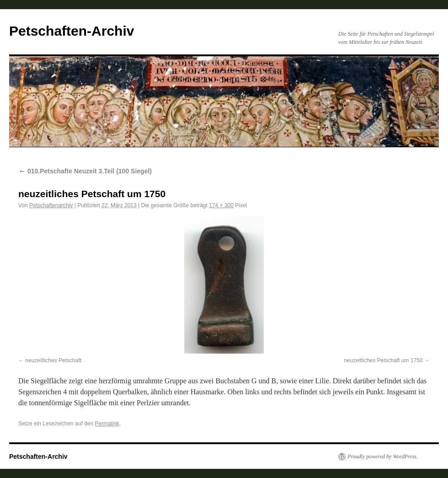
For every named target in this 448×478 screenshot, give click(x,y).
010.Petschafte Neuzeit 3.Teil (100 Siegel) (85, 171)
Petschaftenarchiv (51, 205)
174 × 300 (221, 205)
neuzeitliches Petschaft (53, 360)
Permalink (107, 424)
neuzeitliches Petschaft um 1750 (383, 360)
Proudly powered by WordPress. (383, 457)
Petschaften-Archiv (72, 31)
